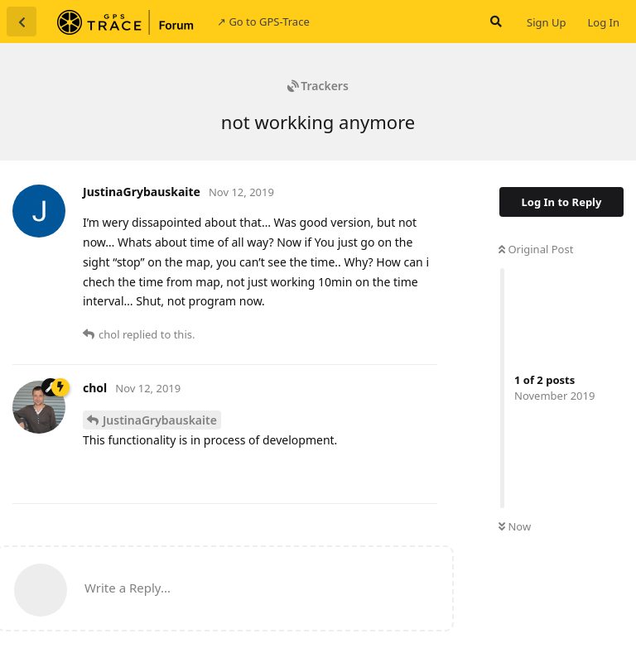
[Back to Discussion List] (22, 22)
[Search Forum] (494, 22)
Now (515, 526)
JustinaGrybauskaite (160, 420)
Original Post (536, 249)
